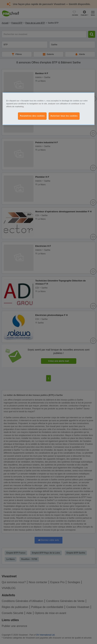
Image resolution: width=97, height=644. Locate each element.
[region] (48, 109)
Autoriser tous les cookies (64, 116)
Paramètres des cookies (32, 116)
